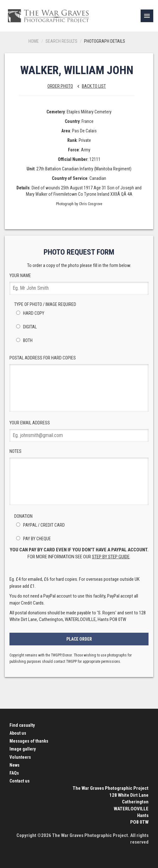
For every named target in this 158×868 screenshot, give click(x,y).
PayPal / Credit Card (39, 525)
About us (18, 733)
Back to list (90, 86)
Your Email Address (79, 431)
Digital (25, 327)
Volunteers (20, 757)
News (15, 765)
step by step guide (111, 557)
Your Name (79, 284)
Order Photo (60, 86)
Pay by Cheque (33, 539)
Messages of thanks (29, 741)
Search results (61, 41)
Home (34, 41)
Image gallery (23, 749)
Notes (79, 477)
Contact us (20, 781)
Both (23, 340)
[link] (147, 16)
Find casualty (22, 725)
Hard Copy (29, 313)
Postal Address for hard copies (79, 383)
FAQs (14, 773)
